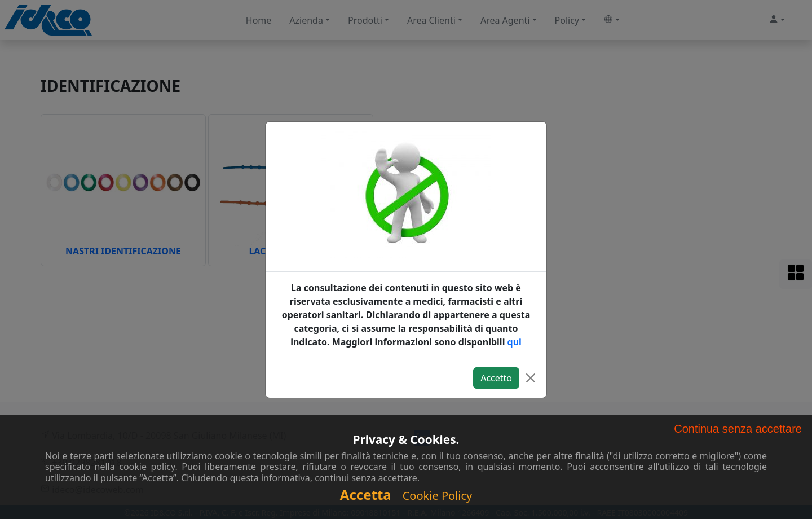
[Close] (531, 378)
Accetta (366, 494)
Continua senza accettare (738, 429)
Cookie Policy (437, 496)
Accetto (496, 378)
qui (515, 342)
